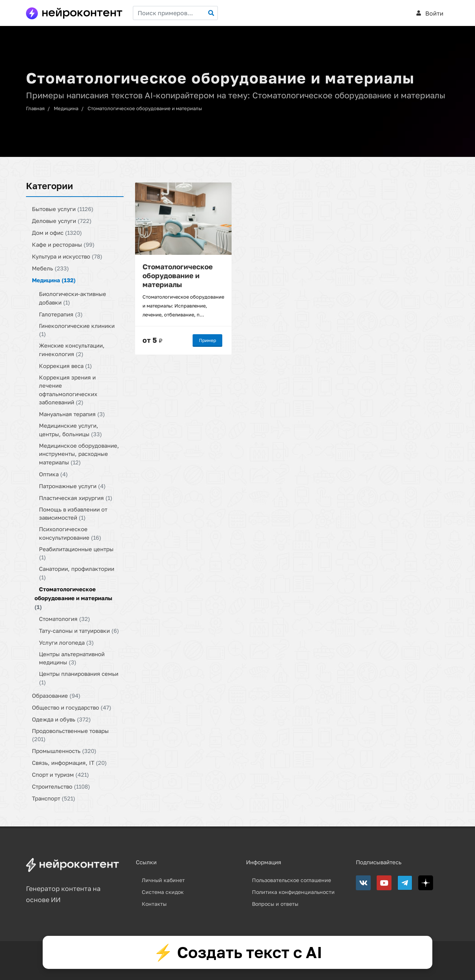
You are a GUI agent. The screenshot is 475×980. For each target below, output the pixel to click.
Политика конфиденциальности (293, 892)
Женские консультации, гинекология (72, 350)
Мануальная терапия (72, 414)
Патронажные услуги (72, 486)
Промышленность (64, 751)
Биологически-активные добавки (73, 298)
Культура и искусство (67, 256)
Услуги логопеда (66, 642)
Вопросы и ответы (275, 904)
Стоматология (65, 618)
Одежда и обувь (61, 719)
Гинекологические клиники (77, 330)
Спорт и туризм (60, 775)
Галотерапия (61, 314)
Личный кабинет (163, 880)
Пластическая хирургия (76, 497)
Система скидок (163, 892)
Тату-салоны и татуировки (79, 630)
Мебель (50, 268)
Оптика (53, 474)
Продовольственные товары (70, 735)
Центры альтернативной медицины (72, 658)
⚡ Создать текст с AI (238, 952)
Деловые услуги (62, 221)
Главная (35, 108)
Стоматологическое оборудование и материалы (145, 108)
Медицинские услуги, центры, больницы (71, 430)
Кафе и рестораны (63, 244)
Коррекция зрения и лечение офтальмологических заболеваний (68, 389)
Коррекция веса (65, 365)
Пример (207, 340)
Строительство (61, 786)
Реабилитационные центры (76, 553)
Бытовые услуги (63, 209)
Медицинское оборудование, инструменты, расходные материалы (79, 453)
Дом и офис (57, 233)
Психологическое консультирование (70, 533)
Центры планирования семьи (79, 678)
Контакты (154, 904)
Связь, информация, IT (69, 763)
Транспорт (54, 798)
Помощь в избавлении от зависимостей (73, 513)
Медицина (66, 108)
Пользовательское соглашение (291, 880)
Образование (56, 695)
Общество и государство (72, 707)
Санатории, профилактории (77, 573)
